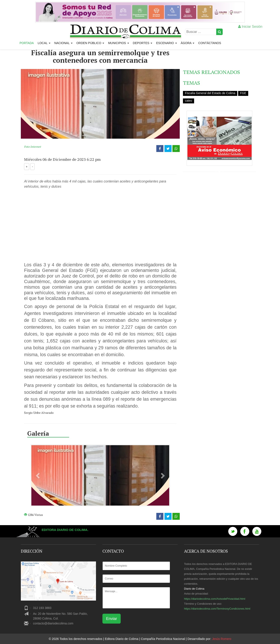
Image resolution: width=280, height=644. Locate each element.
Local (44, 43)
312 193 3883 (42, 608)
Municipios (118, 43)
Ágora (188, 43)
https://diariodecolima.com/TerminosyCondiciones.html (217, 609)
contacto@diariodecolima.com (53, 623)
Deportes (143, 43)
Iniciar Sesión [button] (250, 27)
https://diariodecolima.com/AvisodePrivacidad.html (215, 599)
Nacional (63, 43)
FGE (244, 93)
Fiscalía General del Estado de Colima (211, 93)
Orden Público (90, 43)
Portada (27, 43)
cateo (189, 101)
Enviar (112, 619)
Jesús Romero (222, 639)
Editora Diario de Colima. (66, 530)
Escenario (166, 43)
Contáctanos (210, 43)
